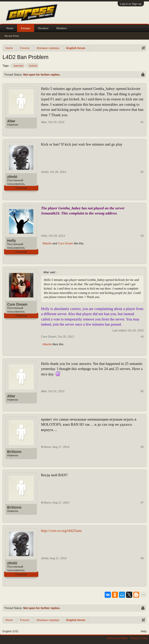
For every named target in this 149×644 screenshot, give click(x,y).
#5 (142, 391)
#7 (142, 503)
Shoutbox (43, 28)
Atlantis (47, 243)
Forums (26, 28)
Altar (11, 121)
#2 (142, 172)
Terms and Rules (117, 638)
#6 (142, 447)
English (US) (10, 631)
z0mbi (12, 177)
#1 (142, 122)
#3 (142, 236)
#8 (142, 558)
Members (62, 28)
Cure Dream (66, 243)
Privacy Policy (139, 638)
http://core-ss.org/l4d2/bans (62, 531)
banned (18, 66)
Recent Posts (12, 36)
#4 (142, 337)
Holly (11, 241)
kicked (32, 66)
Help (144, 631)
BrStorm (14, 452)
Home (10, 28)
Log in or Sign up (131, 4)
